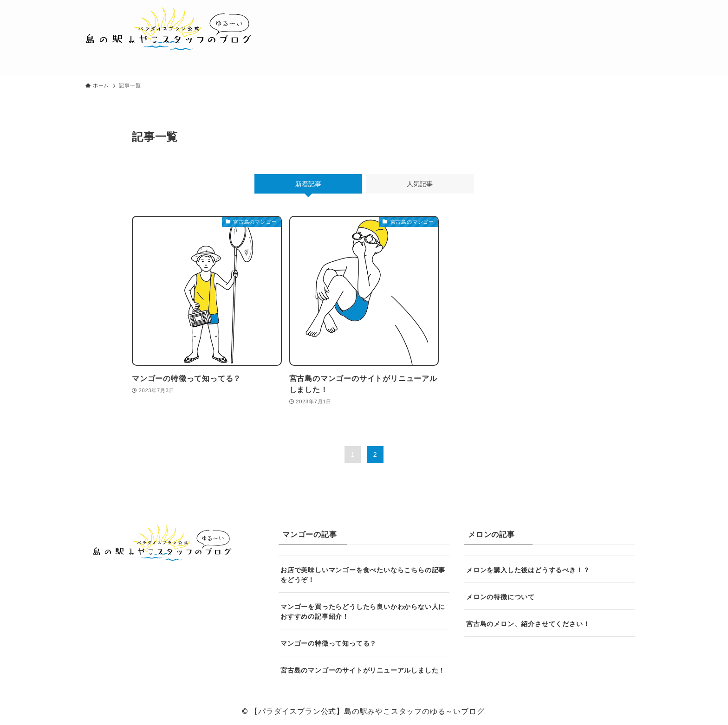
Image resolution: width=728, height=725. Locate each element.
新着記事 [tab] (308, 184)
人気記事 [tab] (420, 184)
